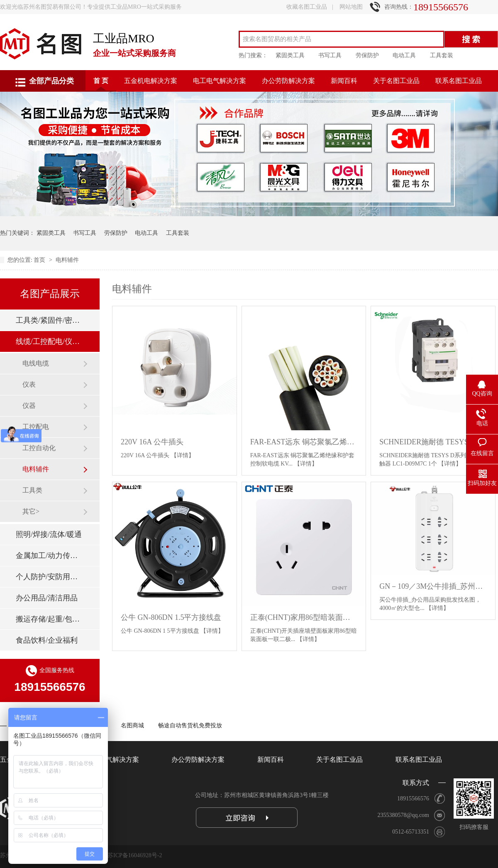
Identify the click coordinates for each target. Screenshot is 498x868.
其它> (31, 511)
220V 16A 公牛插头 (152, 442)
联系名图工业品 (459, 81)
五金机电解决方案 (151, 81)
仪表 (29, 384)
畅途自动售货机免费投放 (190, 725)
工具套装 (442, 55)
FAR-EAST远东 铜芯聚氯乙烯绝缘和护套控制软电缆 (304, 442)
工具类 (32, 490)
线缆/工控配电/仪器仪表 (49, 341)
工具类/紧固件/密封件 (49, 320)
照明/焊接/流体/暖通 (49, 534)
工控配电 (36, 427)
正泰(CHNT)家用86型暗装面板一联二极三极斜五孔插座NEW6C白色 (304, 617)
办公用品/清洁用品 (47, 598)
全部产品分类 (51, 81)
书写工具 (330, 55)
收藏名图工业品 (307, 7)
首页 (40, 260)
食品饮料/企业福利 (47, 640)
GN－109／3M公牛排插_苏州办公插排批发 (433, 586)
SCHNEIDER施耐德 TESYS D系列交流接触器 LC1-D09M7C (433, 442)
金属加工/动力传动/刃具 (49, 556)
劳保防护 (367, 55)
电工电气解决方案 (220, 81)
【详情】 (183, 455)
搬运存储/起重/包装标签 (49, 619)
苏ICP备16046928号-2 (135, 855)
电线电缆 (36, 363)
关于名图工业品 (396, 81)
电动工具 (404, 55)
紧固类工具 (290, 55)
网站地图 (351, 7)
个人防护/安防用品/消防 (49, 577)
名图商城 (132, 725)
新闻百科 (344, 81)
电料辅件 (67, 260)
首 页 (101, 81)
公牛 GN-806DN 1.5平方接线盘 (171, 617)
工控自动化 (39, 448)
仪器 (29, 406)
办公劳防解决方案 (288, 81)
